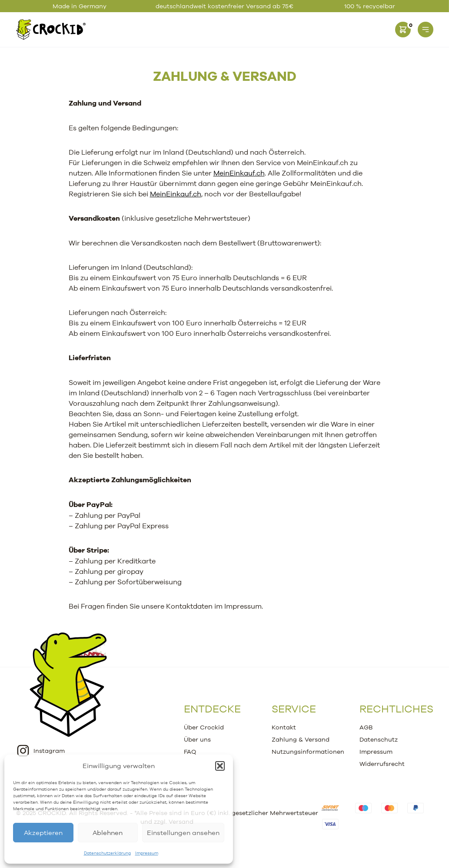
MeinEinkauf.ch (239, 173)
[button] (220, 766)
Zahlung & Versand (225, 76)
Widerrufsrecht (382, 764)
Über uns (197, 739)
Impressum (147, 853)
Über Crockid (204, 727)
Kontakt (284, 727)
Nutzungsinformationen (308, 752)
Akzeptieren (43, 833)
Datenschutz (379, 739)
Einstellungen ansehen (183, 833)
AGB (366, 727)
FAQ (190, 752)
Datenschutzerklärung (107, 853)
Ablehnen (108, 833)
